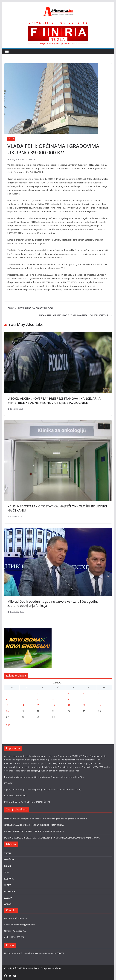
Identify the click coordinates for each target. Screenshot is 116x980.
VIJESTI (11, 139)
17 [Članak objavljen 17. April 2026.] (69, 705)
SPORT (7, 885)
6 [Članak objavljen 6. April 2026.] (7, 699)
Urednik (31, 159)
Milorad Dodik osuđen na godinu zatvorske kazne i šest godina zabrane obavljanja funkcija (53, 604)
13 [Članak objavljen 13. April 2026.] (7, 705)
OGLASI (8, 904)
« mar (7, 725)
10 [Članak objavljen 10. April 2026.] (69, 699)
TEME (7, 872)
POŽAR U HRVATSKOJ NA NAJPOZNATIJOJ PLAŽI (29, 308)
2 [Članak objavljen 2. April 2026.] (53, 693)
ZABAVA (8, 898)
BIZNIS (7, 866)
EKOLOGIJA (10, 891)
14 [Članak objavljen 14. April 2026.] (23, 705)
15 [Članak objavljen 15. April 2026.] (38, 705)
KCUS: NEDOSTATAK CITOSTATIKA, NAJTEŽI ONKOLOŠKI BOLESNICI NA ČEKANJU (57, 508)
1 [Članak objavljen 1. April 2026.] (38, 693)
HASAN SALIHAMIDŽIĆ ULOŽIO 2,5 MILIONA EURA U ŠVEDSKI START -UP (75, 315)
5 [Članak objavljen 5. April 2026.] (99, 693)
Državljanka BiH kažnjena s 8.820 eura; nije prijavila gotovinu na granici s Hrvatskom (46, 819)
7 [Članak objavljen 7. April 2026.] (22, 699)
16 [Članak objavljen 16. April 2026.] (53, 705)
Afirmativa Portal (31, 968)
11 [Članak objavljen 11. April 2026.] (84, 699)
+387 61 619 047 (17, 937)
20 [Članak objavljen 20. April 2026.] (7, 711)
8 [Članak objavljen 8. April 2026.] (38, 699)
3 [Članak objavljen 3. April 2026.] (68, 693)
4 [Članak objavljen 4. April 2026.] (84, 693)
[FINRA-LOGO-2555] (58, 23)
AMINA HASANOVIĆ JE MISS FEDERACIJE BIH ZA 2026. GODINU (34, 831)
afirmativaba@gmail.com (23, 925)
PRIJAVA (60, 953)
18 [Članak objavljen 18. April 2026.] (84, 705)
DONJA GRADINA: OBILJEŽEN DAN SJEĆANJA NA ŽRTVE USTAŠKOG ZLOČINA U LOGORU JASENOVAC (52, 838)
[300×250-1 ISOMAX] (28, 630)
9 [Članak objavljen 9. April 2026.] (53, 699)
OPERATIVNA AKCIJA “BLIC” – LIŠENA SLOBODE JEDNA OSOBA (34, 825)
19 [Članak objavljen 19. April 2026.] (99, 705)
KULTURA (9, 879)
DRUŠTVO (9, 859)
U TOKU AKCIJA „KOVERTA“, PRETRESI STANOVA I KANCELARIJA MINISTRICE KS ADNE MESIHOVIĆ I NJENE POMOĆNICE (54, 401)
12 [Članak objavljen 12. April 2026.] (99, 699)
